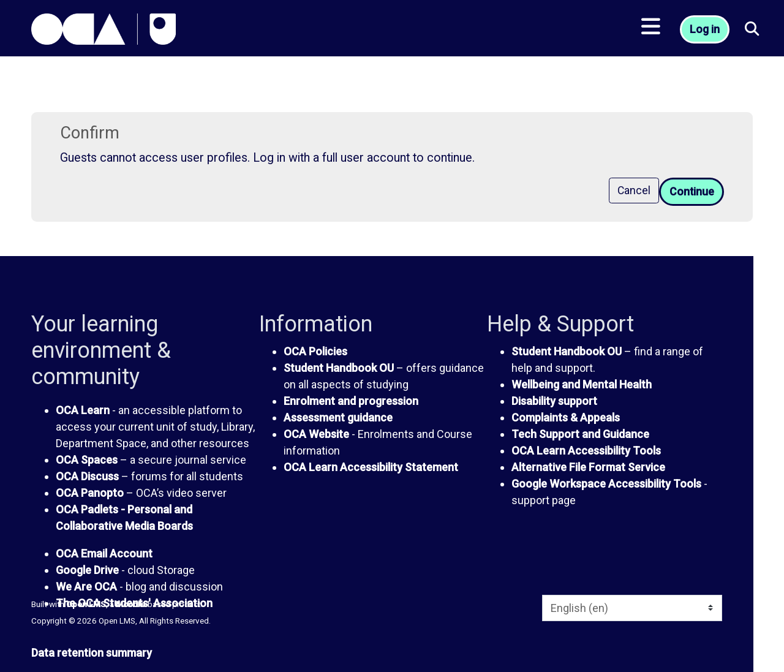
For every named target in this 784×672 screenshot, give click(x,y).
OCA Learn (83, 410)
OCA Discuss (87, 476)
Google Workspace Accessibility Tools (606, 484)
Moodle (130, 604)
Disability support (554, 401)
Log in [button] (706, 31)
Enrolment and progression (351, 401)
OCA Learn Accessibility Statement (371, 467)
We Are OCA (86, 587)
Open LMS (86, 604)
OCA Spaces (87, 460)
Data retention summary (92, 653)
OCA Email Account (104, 553)
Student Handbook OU (339, 368)
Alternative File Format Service (588, 467)
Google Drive (87, 570)
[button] (752, 31)
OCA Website (316, 434)
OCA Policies (315, 351)
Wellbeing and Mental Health (582, 384)
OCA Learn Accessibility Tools (586, 451)
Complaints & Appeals (566, 417)
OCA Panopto (90, 493)
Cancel (632, 191)
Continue (691, 192)
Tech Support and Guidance (580, 434)
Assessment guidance (338, 417)
